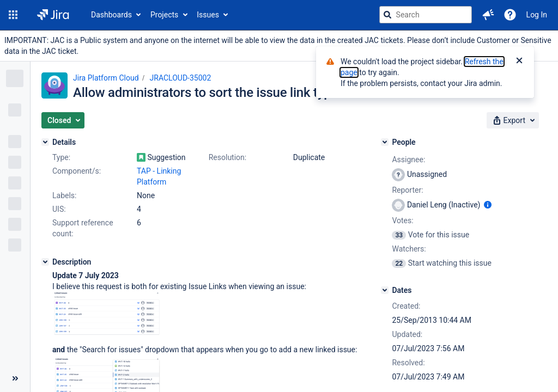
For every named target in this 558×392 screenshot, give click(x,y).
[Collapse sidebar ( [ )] (15, 378)
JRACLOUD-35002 (181, 78)
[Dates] (385, 290)
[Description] (45, 262)
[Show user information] (488, 205)
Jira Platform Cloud (106, 78)
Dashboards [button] (111, 15)
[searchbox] (426, 15)
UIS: (59, 209)
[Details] (45, 142)
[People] (385, 142)
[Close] (519, 62)
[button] (13, 15)
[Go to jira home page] (53, 15)
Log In (537, 15)
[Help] (510, 15)
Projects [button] (164, 15)
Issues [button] (208, 15)
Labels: (64, 195)
